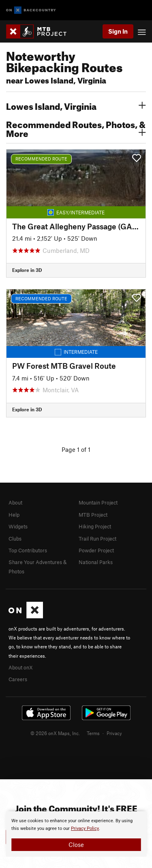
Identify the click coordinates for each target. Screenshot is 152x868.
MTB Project (93, 515)
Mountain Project (98, 502)
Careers (18, 679)
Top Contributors (28, 550)
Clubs (15, 539)
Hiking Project (95, 526)
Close (76, 844)
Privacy (114, 733)
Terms (93, 733)
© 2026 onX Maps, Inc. (55, 733)
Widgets (18, 526)
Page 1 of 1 (76, 449)
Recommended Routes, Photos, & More (76, 128)
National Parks (96, 562)
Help (14, 515)
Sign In (118, 31)
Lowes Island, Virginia (76, 105)
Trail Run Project (97, 539)
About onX (21, 667)
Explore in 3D (27, 270)
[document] (76, 834)
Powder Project (96, 550)
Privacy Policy (85, 828)
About (15, 502)
